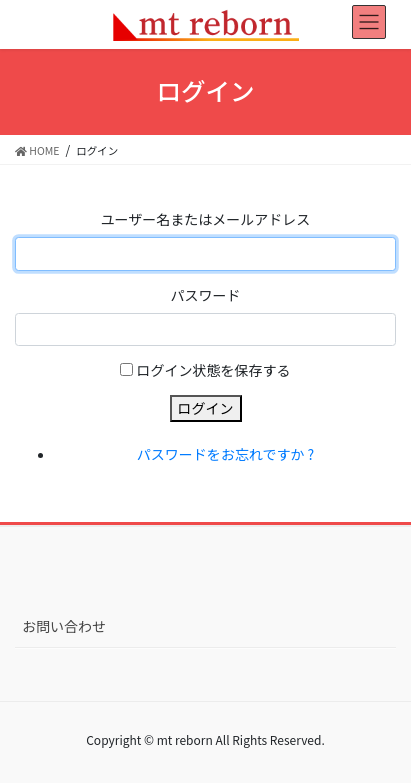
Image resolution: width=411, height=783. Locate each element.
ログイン (206, 408)
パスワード (206, 295)
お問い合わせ (64, 626)
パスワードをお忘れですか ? (225, 454)
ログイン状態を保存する (214, 370)
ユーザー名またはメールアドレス (206, 219)
